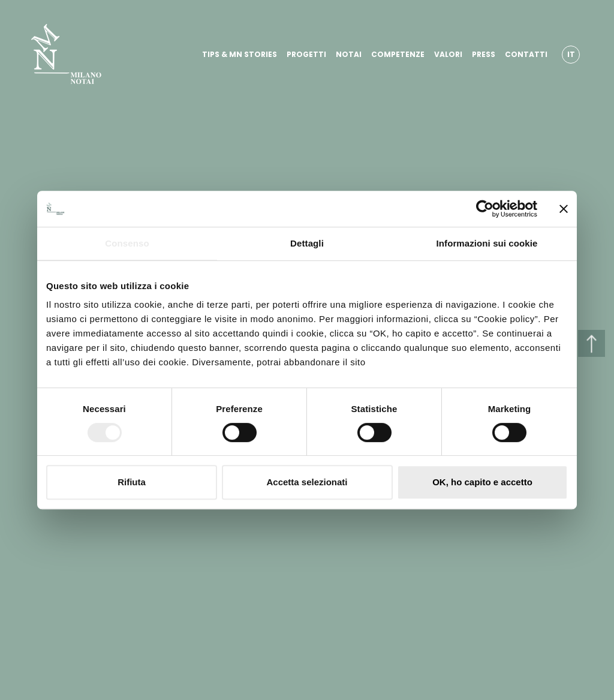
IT (571, 54)
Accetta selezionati (307, 482)
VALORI (448, 54)
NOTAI (349, 54)
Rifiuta (132, 482)
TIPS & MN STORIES (240, 54)
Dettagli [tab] (307, 243)
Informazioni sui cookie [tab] (487, 243)
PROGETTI (306, 54)
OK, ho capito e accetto (482, 482)
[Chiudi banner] (564, 209)
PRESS (484, 54)
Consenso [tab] (127, 243)
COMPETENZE (398, 54)
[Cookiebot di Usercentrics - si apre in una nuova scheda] (485, 209)
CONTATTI (526, 54)
